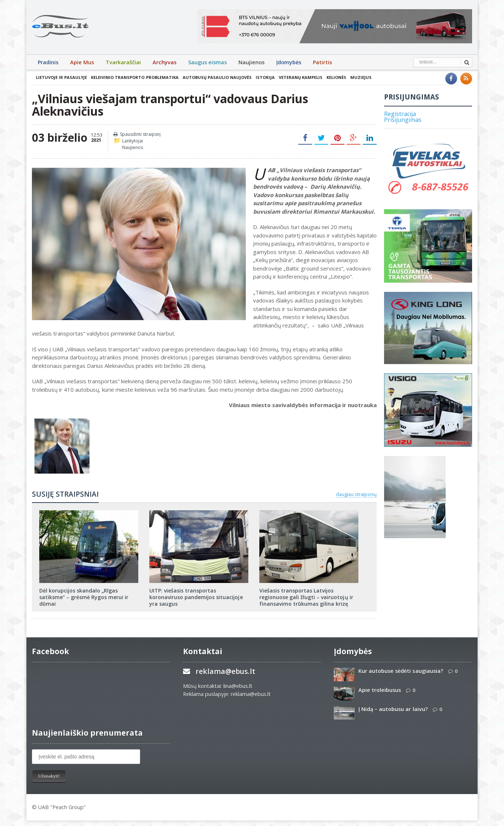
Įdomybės (289, 62)
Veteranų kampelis (300, 77)
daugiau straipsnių (356, 494)
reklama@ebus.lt (225, 671)
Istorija (265, 77)
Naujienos (251, 62)
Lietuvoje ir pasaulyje (61, 77)
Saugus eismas (207, 62)
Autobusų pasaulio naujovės (217, 77)
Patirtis (322, 62)
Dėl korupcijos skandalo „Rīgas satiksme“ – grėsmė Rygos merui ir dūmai (84, 597)
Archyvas (165, 62)
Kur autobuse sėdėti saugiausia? (401, 671)
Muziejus (361, 77)
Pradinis (48, 62)
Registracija (400, 114)
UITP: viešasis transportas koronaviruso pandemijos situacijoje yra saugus (196, 597)
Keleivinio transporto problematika (135, 77)
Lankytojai (133, 141)
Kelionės (336, 77)
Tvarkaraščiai (123, 62)
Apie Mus (82, 62)
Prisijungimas (403, 120)
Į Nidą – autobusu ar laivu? (393, 709)
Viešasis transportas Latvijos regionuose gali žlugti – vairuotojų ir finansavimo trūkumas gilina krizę (306, 597)
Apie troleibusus (380, 690)
